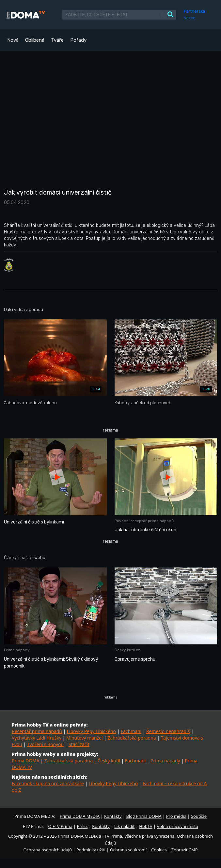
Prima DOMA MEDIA (80, 816)
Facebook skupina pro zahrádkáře (48, 783)
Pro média (176, 816)
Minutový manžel (85, 738)
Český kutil (109, 761)
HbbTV (146, 826)
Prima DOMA (26, 761)
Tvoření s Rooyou (45, 744)
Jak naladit (125, 826)
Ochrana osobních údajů (48, 850)
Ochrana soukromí (128, 850)
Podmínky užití (91, 850)
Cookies (159, 850)
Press (82, 826)
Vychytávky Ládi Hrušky (37, 738)
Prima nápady (165, 761)
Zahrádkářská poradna (132, 738)
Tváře (57, 40)
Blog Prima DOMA (144, 816)
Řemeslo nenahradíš (168, 731)
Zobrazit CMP (185, 850)
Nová (13, 40)
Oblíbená (35, 40)
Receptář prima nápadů (37, 731)
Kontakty (113, 816)
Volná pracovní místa (178, 826)
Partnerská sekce (194, 15)
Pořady (78, 40)
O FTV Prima (60, 826)
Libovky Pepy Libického (91, 731)
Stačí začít (79, 744)
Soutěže (199, 816)
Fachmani (131, 731)
